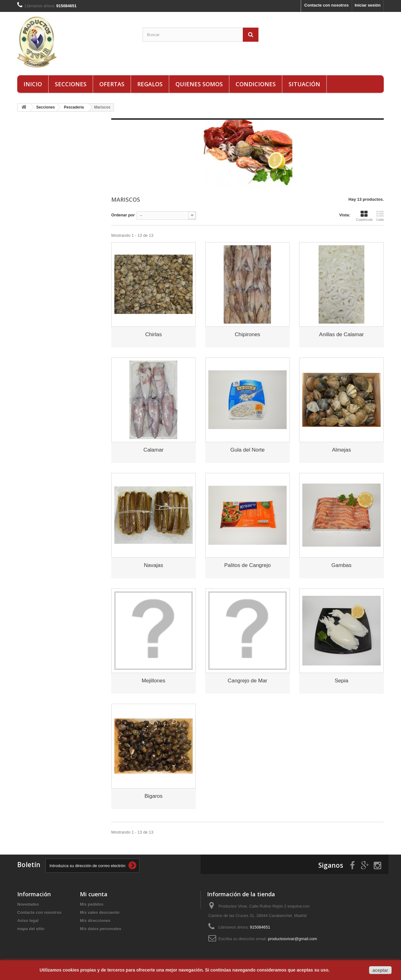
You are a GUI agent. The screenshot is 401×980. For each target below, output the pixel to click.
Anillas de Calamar (342, 334)
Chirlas (154, 334)
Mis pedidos (92, 904)
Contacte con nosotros (326, 5)
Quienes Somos (199, 84)
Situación (304, 84)
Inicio (33, 84)
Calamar (154, 450)
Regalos (150, 84)
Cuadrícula (364, 216)
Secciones (71, 84)
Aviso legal (28, 921)
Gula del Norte (247, 450)
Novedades (28, 904)
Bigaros (154, 796)
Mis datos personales (101, 929)
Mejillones (154, 681)
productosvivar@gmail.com (292, 939)
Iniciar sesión (368, 5)
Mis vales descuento (100, 912)
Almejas (341, 450)
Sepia (341, 681)
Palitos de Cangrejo (247, 565)
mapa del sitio (31, 929)
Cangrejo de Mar (248, 681)
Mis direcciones (95, 921)
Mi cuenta (94, 894)
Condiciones (256, 84)
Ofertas (112, 84)
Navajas (153, 565)
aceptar (380, 970)
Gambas (341, 565)
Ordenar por (123, 215)
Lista (380, 216)
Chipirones (247, 334)
